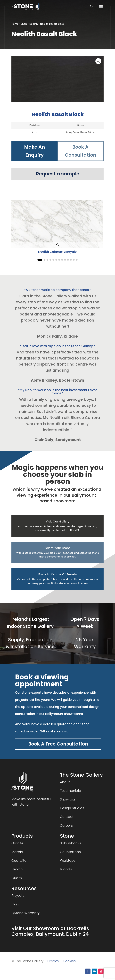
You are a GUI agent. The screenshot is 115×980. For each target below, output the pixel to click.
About (65, 782)
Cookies (69, 961)
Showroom (69, 799)
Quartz (17, 878)
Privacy (53, 961)
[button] (98, 61)
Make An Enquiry (35, 151)
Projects (18, 896)
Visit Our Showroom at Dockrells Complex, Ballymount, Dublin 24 (50, 931)
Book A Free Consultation (58, 744)
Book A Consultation (81, 151)
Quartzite (19, 861)
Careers (66, 826)
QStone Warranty (25, 913)
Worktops (68, 861)
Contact (67, 817)
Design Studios (72, 808)
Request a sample (58, 174)
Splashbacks (70, 843)
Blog (15, 904)
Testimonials (70, 791)
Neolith (34, 24)
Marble (17, 852)
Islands (66, 869)
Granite (17, 843)
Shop (24, 24)
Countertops (70, 852)
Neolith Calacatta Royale (57, 252)
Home (15, 24)
